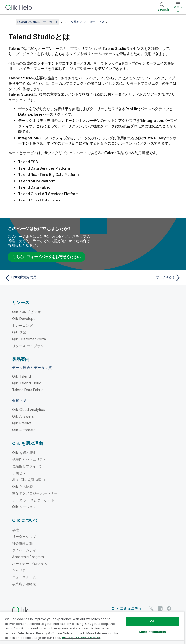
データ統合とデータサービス (85, 22)
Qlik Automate (24, 430)
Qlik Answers (23, 416)
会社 (15, 530)
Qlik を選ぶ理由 (24, 453)
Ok (152, 621)
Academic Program (28, 557)
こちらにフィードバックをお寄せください (46, 257)
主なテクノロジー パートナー (35, 493)
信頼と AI (19, 473)
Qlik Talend (21, 376)
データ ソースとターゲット (33, 500)
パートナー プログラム (30, 564)
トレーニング (22, 325)
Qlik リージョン (24, 507)
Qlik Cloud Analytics (28, 410)
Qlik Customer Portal (29, 339)
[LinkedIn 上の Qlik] (160, 609)
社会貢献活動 (22, 543)
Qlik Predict (22, 423)
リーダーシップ (24, 537)
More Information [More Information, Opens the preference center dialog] (153, 632)
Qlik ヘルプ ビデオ (27, 312)
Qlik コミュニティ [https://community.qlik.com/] (127, 609)
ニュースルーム (24, 577)
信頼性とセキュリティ (29, 459)
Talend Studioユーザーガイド (38, 22)
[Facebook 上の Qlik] (169, 609)
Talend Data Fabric (28, 390)
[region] (92, 628)
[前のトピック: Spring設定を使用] (47, 278)
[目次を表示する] (10, 22)
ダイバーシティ (24, 550)
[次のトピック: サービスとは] (139, 278)
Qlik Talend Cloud (27, 383)
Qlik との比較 (23, 486)
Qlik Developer (24, 319)
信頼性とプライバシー (29, 466)
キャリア (19, 570)
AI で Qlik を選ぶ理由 (28, 480)
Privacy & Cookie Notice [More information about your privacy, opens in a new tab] (81, 638)
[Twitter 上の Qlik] (151, 609)
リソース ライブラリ (28, 346)
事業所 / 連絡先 (24, 584)
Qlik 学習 (19, 332)
